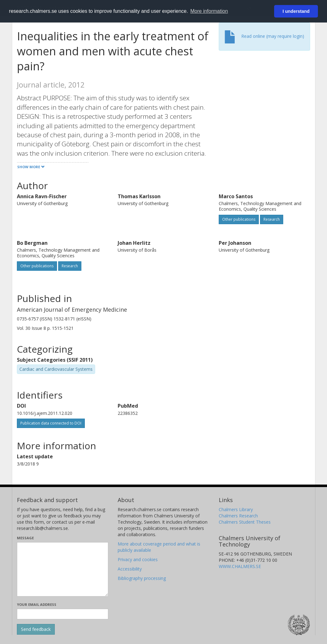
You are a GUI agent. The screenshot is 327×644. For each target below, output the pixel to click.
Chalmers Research (238, 516)
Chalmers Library (236, 509)
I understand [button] (296, 11)
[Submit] (36, 629)
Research (272, 219)
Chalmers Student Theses (245, 522)
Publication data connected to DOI (51, 423)
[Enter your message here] (63, 569)
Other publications (239, 219)
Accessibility (130, 569)
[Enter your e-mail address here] (63, 614)
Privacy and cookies (138, 559)
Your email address (37, 604)
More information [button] (209, 11)
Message (25, 538)
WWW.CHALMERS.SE (240, 566)
